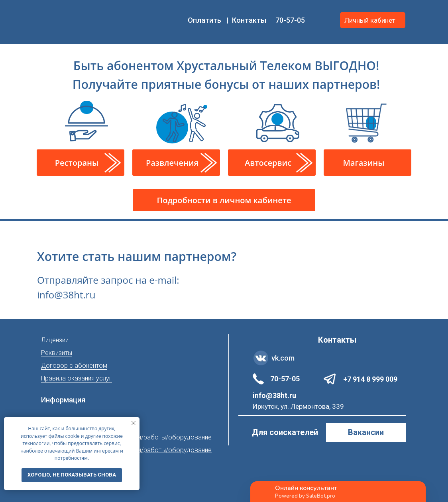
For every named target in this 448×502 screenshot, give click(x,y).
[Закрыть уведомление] (134, 423)
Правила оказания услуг (77, 378)
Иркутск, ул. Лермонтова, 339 (298, 406)
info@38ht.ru (274, 395)
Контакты (249, 20)
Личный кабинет (370, 20)
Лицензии (55, 340)
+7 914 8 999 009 (370, 379)
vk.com (283, 358)
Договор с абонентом (74, 366)
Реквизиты (57, 353)
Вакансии (366, 432)
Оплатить (204, 20)
